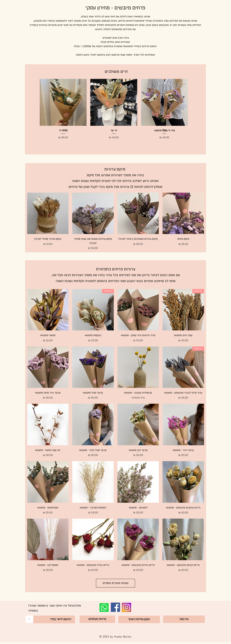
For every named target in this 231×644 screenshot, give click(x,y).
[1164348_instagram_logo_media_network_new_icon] (126, 607)
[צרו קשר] (184, 619)
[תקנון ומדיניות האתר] (139, 619)
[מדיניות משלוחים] (97, 619)
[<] (29, 619)
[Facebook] (115, 607)
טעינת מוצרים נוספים (115, 583)
